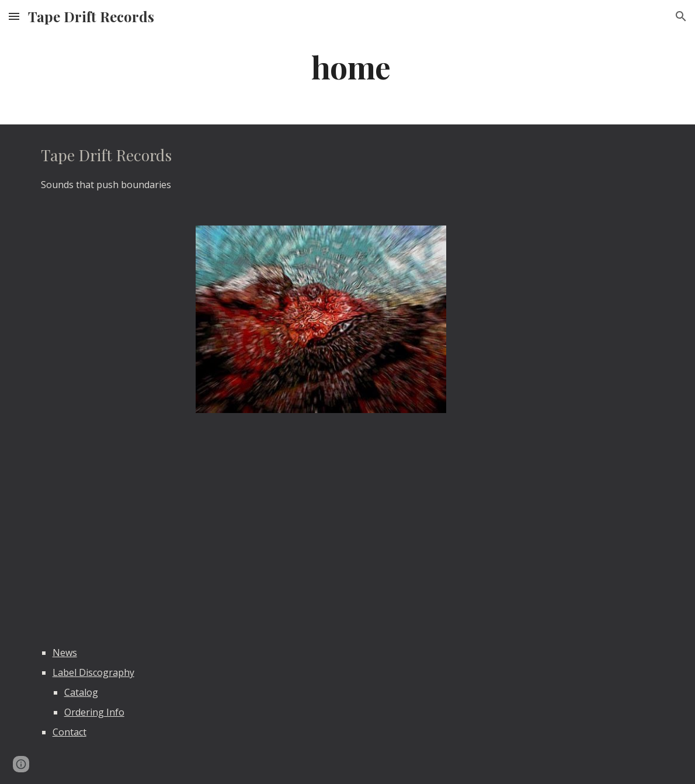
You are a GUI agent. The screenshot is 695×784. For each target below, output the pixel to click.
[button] (14, 16)
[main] (347, 66)
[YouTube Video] (188, 526)
